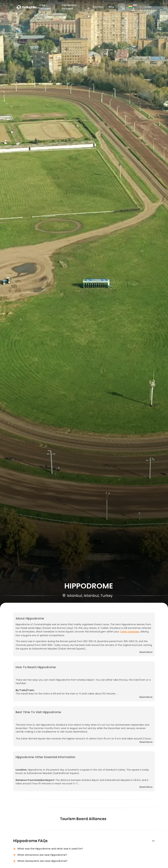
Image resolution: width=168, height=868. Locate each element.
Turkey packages (130, 632)
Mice (111, 7)
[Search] (121, 7)
